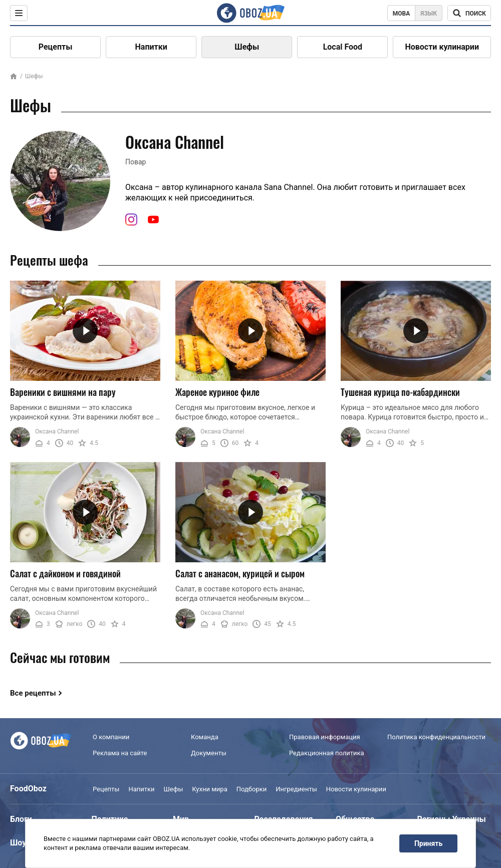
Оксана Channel (57, 431)
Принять (428, 843)
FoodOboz (28, 789)
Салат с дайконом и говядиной (65, 573)
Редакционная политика (327, 753)
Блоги (21, 819)
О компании (111, 737)
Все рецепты (33, 693)
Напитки (151, 47)
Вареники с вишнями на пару (63, 392)
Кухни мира (209, 789)
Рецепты (56, 47)
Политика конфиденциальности (436, 737)
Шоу (18, 843)
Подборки (252, 789)
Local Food (343, 47)
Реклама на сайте (120, 753)
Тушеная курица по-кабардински (400, 392)
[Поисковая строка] (469, 13)
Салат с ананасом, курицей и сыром (240, 573)
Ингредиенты (296, 789)
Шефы (247, 47)
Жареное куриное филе (217, 392)
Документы (209, 753)
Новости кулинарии (442, 47)
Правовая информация (325, 737)
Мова (402, 14)
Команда (205, 737)
